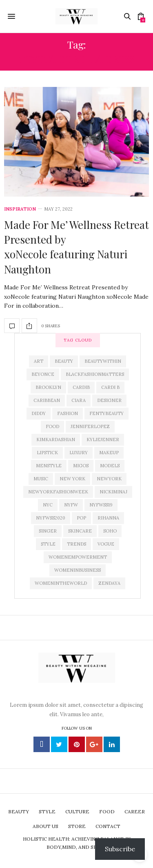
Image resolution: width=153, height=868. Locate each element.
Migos (81, 466)
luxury (79, 453)
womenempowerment (78, 557)
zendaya (109, 583)
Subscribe (120, 849)
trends (76, 544)
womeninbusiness (78, 570)
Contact (108, 826)
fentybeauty (106, 413)
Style (48, 544)
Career (135, 811)
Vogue (106, 544)
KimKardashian (56, 440)
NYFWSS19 (101, 505)
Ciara (79, 400)
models (110, 466)
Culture (77, 811)
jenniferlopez (90, 426)
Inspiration (20, 209)
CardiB (81, 387)
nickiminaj (113, 492)
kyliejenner (103, 440)
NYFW (71, 505)
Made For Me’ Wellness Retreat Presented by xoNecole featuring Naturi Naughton (76, 247)
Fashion (68, 413)
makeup (109, 453)
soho (110, 531)
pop (81, 518)
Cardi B (110, 387)
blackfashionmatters (95, 374)
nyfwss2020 (51, 518)
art (39, 361)
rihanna (108, 518)
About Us (45, 826)
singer (48, 531)
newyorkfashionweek (58, 492)
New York (72, 479)
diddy (39, 413)
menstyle (49, 466)
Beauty (64, 361)
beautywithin (103, 361)
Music (41, 479)
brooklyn (48, 387)
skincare (80, 531)
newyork (109, 479)
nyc (48, 505)
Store (77, 826)
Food (52, 426)
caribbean (47, 400)
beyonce (43, 374)
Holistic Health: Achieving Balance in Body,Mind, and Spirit (77, 843)
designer (109, 400)
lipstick (47, 453)
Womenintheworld (61, 583)
